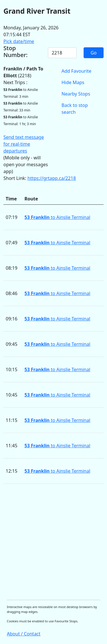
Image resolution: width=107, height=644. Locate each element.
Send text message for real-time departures (24, 144)
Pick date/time (19, 41)
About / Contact (24, 634)
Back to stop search (75, 109)
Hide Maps (73, 82)
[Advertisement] (53, 542)
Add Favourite (77, 71)
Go (93, 53)
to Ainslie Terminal (57, 217)
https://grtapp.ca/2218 (52, 178)
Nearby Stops (76, 94)
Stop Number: (16, 52)
